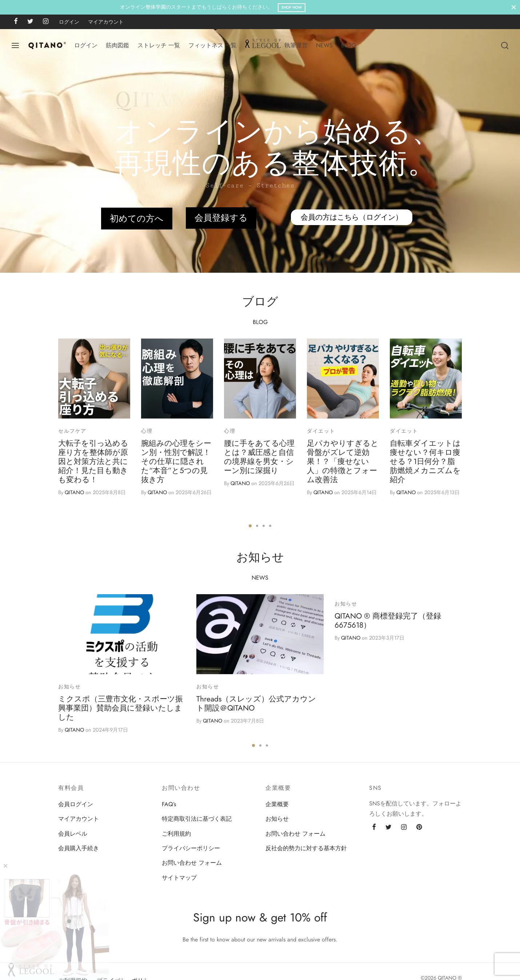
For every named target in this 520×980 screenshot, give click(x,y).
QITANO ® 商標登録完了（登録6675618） (388, 621)
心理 (147, 431)
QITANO (74, 492)
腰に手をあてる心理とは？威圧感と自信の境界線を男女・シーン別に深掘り (259, 457)
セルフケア (72, 431)
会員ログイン (76, 804)
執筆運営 (296, 45)
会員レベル (73, 834)
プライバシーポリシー (191, 848)
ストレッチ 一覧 (159, 45)
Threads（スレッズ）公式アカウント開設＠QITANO (256, 703)
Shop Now (337, 7)
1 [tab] (250, 526)
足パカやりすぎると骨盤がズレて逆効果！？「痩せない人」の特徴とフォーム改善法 (343, 461)
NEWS (324, 45)
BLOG (349, 45)
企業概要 (277, 804)
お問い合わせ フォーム (192, 863)
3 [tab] (264, 526)
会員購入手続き (79, 848)
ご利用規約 (176, 834)
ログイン (69, 22)
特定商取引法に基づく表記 (197, 819)
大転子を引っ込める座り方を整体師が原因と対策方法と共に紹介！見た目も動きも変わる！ (93, 461)
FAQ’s (169, 804)
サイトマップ (179, 878)
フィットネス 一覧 (213, 45)
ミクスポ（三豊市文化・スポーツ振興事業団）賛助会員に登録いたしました (121, 708)
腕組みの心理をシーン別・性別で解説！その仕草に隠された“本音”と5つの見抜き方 (176, 461)
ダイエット (321, 431)
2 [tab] (257, 526)
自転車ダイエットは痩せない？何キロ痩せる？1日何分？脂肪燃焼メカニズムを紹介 (425, 461)
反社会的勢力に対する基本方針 (306, 848)
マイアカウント (106, 22)
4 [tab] (270, 526)
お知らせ (69, 687)
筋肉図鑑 (117, 45)
